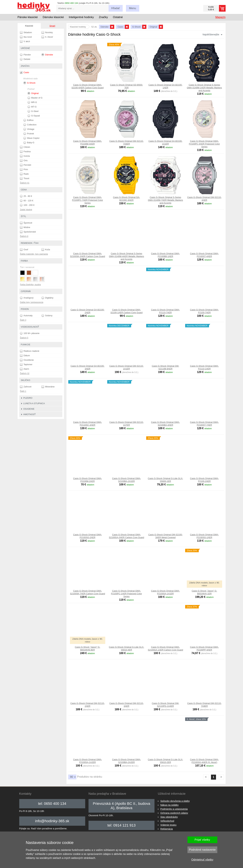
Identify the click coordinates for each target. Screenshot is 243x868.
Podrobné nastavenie (202, 850)
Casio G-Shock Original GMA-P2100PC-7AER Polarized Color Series (88, 200)
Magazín (220, 17)
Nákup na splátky (169, 805)
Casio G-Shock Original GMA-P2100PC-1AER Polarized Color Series (126, 594)
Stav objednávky (169, 817)
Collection (30, 125)
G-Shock (29, 83)
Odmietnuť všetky (202, 860)
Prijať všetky (202, 840)
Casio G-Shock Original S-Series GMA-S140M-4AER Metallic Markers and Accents (126, 256)
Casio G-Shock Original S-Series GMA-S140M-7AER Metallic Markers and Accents (165, 200)
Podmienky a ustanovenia (174, 809)
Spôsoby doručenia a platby (175, 801)
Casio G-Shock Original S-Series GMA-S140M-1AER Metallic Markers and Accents (204, 88)
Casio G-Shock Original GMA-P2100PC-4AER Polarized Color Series (204, 144)
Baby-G (29, 143)
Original (33, 93)
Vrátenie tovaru (168, 825)
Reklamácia (167, 829)
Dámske (47, 55)
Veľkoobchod (167, 821)
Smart (52, 26)
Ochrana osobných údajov (174, 813)
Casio (25, 72)
